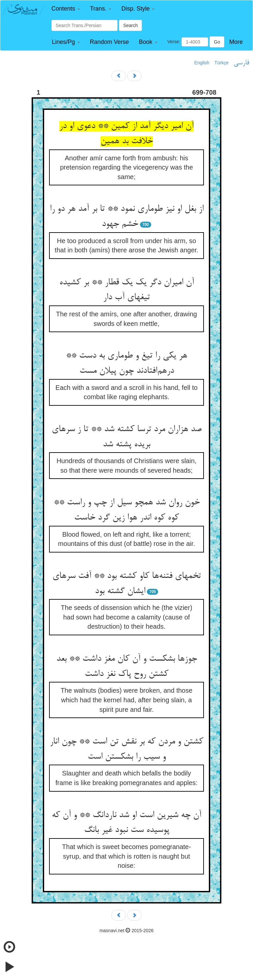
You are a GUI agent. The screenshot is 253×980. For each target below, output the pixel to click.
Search (130, 25)
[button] (66, 9)
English (202, 63)
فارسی (241, 63)
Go (217, 42)
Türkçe (222, 63)
